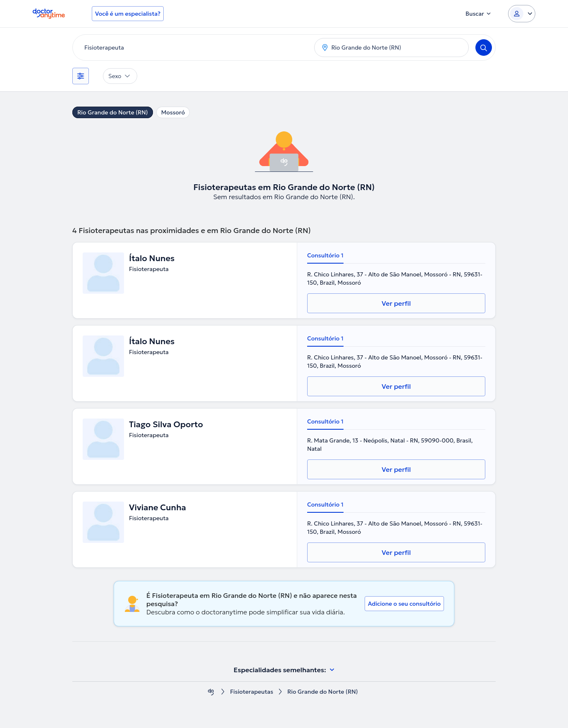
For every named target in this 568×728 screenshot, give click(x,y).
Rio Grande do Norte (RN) (113, 112)
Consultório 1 (325, 255)
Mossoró (173, 112)
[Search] (484, 48)
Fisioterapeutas (252, 692)
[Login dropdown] (522, 14)
